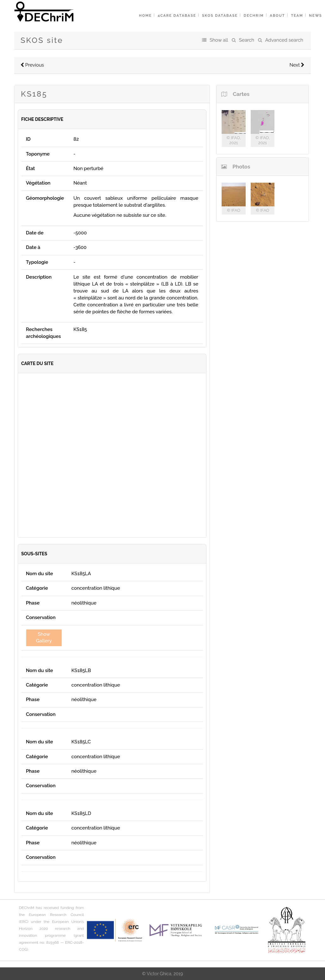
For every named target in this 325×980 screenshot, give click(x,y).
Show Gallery (44, 638)
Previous (32, 65)
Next (297, 65)
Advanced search (284, 40)
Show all (219, 40)
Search (247, 40)
